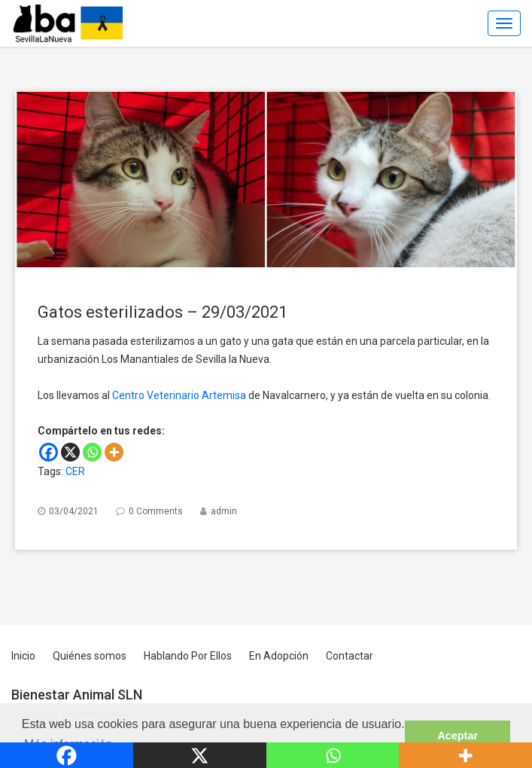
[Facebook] (49, 452)
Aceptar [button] (458, 736)
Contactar (350, 656)
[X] (70, 452)
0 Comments (156, 511)
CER (75, 471)
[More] (114, 452)
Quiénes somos (90, 656)
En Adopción (279, 656)
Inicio (23, 656)
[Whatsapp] (92, 452)
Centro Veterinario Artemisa (179, 395)
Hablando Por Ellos (188, 656)
